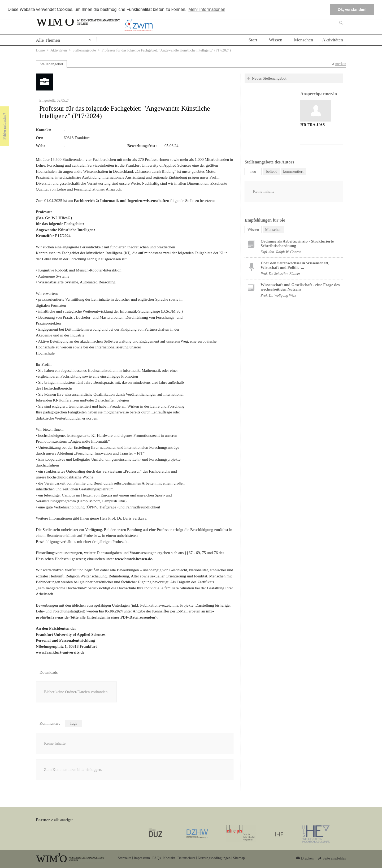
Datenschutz (186, 858)
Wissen (276, 40)
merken (341, 64)
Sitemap (239, 858)
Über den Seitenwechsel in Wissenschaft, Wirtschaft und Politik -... (295, 265)
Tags (73, 723)
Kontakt (169, 858)
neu (253, 171)
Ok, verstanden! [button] (352, 10)
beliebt (271, 171)
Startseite (125, 858)
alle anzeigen (64, 820)
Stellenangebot (51, 64)
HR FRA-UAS (312, 125)
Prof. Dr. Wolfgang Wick (278, 295)
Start (253, 40)
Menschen (303, 40)
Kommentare (50, 723)
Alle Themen (48, 40)
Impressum (142, 858)
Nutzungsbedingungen (214, 858)
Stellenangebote (84, 50)
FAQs (157, 858)
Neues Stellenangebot (269, 78)
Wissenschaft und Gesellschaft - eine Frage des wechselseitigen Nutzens (300, 287)
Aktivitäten (333, 40)
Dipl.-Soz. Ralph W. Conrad (281, 252)
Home (40, 50)
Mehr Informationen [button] (207, 9)
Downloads (49, 672)
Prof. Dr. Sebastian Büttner (280, 274)
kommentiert (293, 171)
